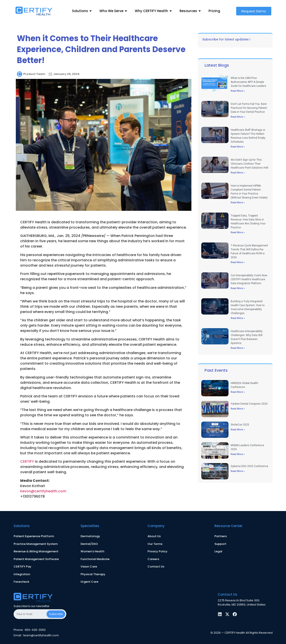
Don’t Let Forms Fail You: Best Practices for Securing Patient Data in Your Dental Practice (249, 108)
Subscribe (56, 614)
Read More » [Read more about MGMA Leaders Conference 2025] (238, 454)
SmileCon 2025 (240, 425)
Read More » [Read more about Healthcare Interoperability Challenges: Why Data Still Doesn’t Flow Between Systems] (238, 348)
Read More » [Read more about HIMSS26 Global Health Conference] (238, 392)
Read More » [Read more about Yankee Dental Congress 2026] (238, 409)
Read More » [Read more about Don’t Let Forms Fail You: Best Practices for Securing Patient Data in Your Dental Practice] (238, 117)
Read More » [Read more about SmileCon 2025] (238, 430)
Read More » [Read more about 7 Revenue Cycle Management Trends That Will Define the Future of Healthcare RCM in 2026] (238, 262)
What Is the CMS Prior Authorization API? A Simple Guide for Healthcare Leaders (248, 82)
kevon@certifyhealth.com (43, 491)
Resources (191, 11)
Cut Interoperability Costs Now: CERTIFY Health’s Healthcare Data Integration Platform (249, 279)
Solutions (82, 11)
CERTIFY (27, 461)
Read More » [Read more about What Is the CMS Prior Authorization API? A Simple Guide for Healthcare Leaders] (238, 91)
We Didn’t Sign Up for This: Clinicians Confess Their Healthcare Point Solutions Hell (249, 164)
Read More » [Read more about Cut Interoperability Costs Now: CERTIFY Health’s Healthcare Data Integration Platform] (238, 288)
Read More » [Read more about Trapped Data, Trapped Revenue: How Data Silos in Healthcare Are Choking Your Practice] (238, 232)
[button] (254, 11)
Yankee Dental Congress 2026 (249, 404)
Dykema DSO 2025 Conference (249, 466)
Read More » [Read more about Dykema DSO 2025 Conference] (238, 471)
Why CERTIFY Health (154, 11)
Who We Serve (114, 11)
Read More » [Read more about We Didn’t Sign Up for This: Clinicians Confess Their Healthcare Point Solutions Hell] (238, 173)
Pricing (214, 11)
